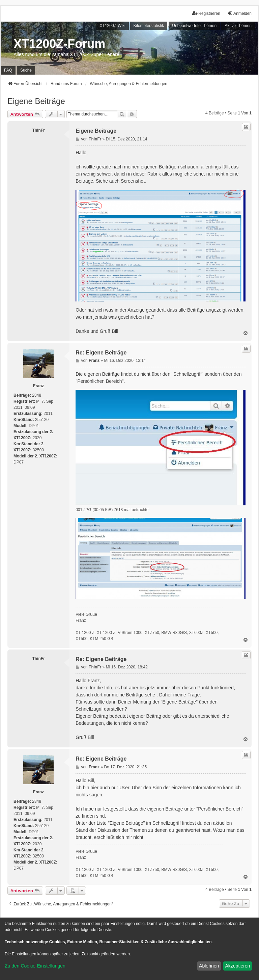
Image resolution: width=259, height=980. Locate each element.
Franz (38, 386)
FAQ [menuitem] (8, 70)
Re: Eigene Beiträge (101, 353)
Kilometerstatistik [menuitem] (149, 26)
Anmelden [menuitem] (239, 13)
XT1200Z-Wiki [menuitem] (113, 26)
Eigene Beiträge (36, 101)
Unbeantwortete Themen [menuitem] (194, 26)
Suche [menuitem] (26, 70)
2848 (37, 395)
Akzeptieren (237, 966)
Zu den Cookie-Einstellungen (35, 966)
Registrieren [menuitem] (206, 13)
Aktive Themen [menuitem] (238, 26)
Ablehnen (209, 966)
